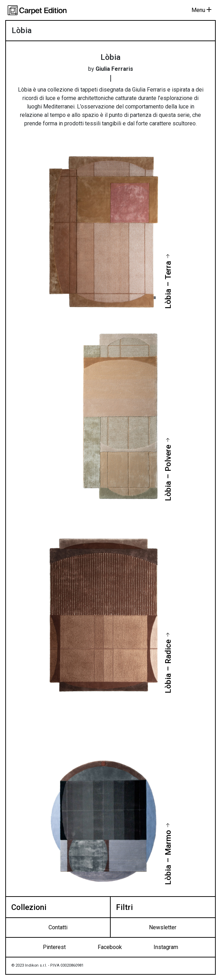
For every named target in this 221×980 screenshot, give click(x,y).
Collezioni (29, 907)
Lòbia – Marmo (168, 857)
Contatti (58, 927)
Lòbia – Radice (168, 666)
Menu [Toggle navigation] (201, 10)
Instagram (166, 947)
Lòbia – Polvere (168, 473)
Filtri (124, 907)
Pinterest (54, 947)
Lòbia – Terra (168, 285)
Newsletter (163, 927)
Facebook (110, 947)
